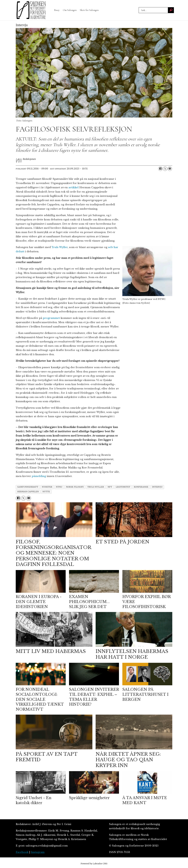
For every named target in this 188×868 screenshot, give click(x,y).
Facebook (22, 852)
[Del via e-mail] (170, 169)
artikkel (74, 187)
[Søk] (171, 10)
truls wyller (96, 487)
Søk (139, 7)
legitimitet (123, 487)
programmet (51, 318)
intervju (157, 487)
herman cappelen (28, 492)
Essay (57, 10)
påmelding (39, 476)
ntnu (59, 487)
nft (110, 487)
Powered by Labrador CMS (94, 864)
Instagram (38, 852)
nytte (46, 492)
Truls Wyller (60, 247)
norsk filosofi (75, 487)
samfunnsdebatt (28, 487)
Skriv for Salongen (89, 10)
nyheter (47, 487)
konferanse (141, 487)
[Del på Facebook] (160, 169)
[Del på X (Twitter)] (165, 169)
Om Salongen (70, 10)
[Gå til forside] (31, 10)
